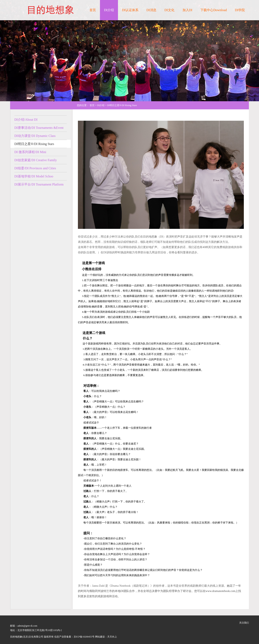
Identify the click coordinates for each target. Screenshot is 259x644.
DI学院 (240, 10)
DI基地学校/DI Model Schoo (34, 176)
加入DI (187, 10)
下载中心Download (214, 10)
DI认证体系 (130, 10)
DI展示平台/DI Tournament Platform (39, 184)
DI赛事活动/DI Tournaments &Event (39, 128)
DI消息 (151, 10)
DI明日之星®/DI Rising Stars (34, 144)
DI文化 (169, 10)
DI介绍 (109, 10)
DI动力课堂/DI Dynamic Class (35, 136)
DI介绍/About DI (26, 120)
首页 (93, 10)
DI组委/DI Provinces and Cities (35, 168)
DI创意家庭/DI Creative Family (36, 160)
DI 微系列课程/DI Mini (30, 152)
